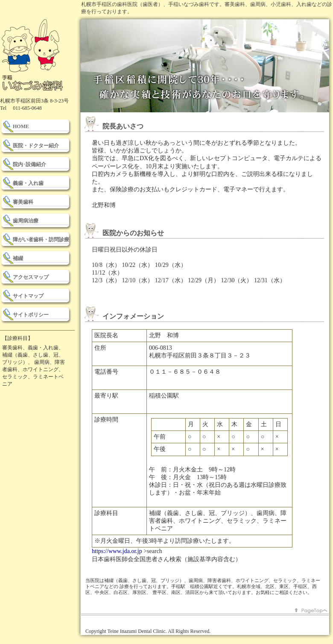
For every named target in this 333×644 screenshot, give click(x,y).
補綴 (18, 258)
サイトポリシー (31, 315)
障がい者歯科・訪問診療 (41, 240)
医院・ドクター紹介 (36, 146)
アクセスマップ (31, 277)
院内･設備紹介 (29, 164)
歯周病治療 (26, 221)
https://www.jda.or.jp (117, 551)
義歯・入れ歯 (28, 183)
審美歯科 (23, 202)
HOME (21, 126)
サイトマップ (28, 296)
